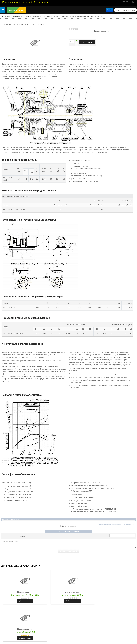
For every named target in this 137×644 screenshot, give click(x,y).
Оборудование (18, 16)
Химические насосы (51, 16)
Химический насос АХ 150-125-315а (24, 595)
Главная (7, 16)
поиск (113, 8)
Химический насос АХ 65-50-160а (68, 595)
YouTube (133, 2)
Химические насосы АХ (68, 16)
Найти (109, 10)
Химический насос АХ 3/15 (113, 595)
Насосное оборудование (33, 16)
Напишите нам (16, 10)
